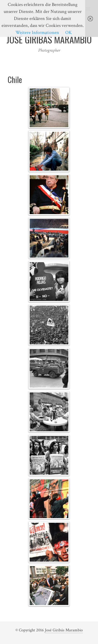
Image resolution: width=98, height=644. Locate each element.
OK (68, 32)
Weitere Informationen (37, 32)
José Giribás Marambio (64, 630)
